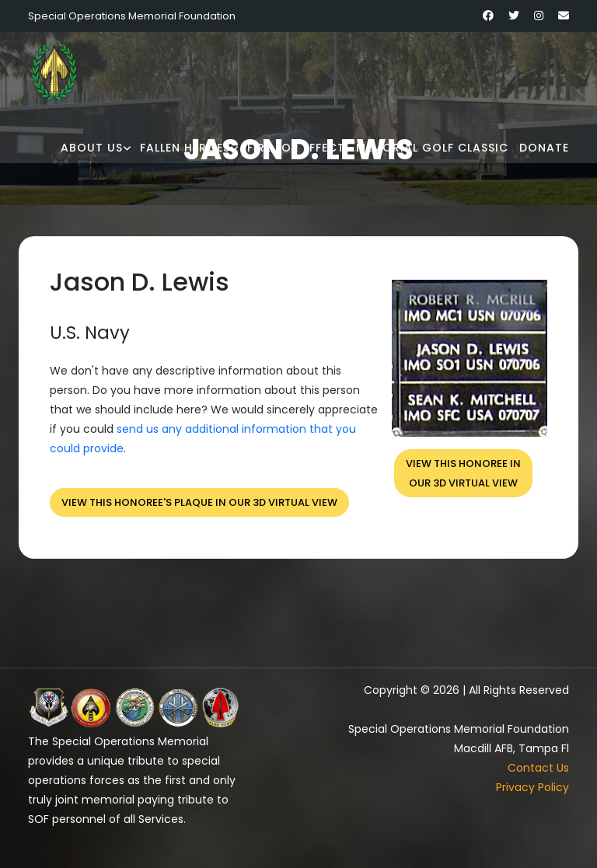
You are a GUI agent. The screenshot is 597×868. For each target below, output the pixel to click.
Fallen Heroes (185, 148)
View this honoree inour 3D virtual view (463, 473)
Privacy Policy (532, 787)
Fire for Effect (296, 148)
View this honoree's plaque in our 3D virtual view (199, 502)
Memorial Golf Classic (432, 148)
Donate (544, 148)
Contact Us (538, 768)
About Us (92, 148)
